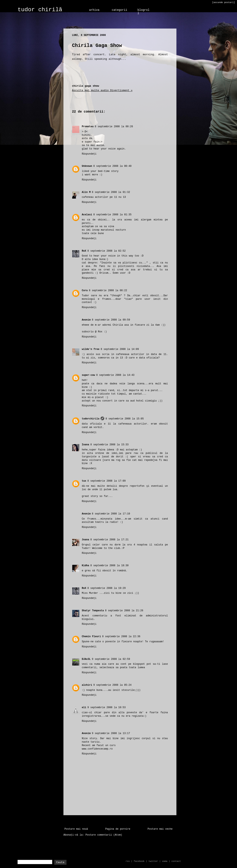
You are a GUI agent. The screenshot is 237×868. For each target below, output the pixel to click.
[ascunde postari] (224, 2)
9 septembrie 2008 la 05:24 (112, 685)
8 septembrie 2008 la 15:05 (125, 419)
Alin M (86, 192)
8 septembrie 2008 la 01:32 (111, 192)
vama (165, 861)
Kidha (85, 566)
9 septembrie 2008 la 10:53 (107, 708)
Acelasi (87, 215)
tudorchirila (91, 419)
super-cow (88, 375)
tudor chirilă (40, 10)
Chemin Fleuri (91, 637)
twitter (153, 861)
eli (84, 708)
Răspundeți (89, 154)
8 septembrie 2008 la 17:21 (109, 540)
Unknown (87, 166)
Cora (85, 291)
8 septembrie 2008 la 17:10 (111, 514)
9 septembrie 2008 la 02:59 (111, 659)
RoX (84, 251)
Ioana (85, 445)
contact (176, 861)
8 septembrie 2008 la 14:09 (120, 349)
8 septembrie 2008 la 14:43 (115, 375)
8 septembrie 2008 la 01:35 (112, 215)
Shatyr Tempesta (93, 611)
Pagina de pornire (118, 829)
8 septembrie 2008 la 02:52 (107, 251)
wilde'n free (91, 349)
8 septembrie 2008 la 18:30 (109, 566)
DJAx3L (86, 659)
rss (128, 861)
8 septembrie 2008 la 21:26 (124, 611)
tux (84, 481)
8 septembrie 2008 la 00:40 (112, 166)
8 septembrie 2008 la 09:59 (111, 320)
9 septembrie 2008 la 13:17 (111, 733)
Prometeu (88, 127)
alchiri (87, 685)
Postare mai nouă (76, 829)
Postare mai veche (160, 829)
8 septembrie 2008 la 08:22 (108, 291)
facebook (139, 861)
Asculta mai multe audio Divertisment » (102, 90)
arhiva (94, 10)
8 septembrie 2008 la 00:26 (114, 127)
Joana (85, 540)
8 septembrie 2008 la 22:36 (121, 637)
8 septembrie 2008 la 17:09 (107, 481)
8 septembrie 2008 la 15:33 (109, 445)
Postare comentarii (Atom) (104, 835)
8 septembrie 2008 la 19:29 (107, 588)
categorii (120, 10)
